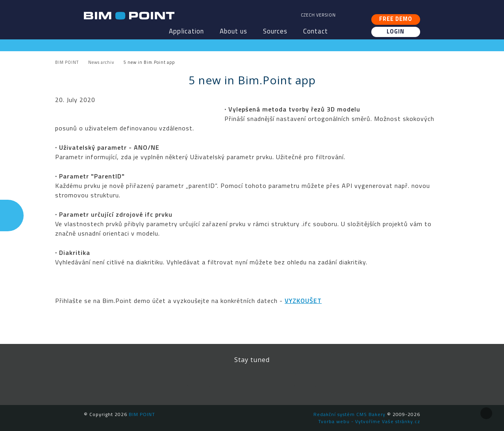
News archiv (101, 62)
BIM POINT (129, 16)
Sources (275, 31)
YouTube (270, 381)
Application (186, 31)
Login (396, 32)
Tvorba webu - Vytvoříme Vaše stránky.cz (369, 421)
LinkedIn (234, 381)
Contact (316, 31)
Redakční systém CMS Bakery (349, 414)
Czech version (318, 15)
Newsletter (305, 381)
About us (233, 31)
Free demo (396, 19)
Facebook (199, 381)
